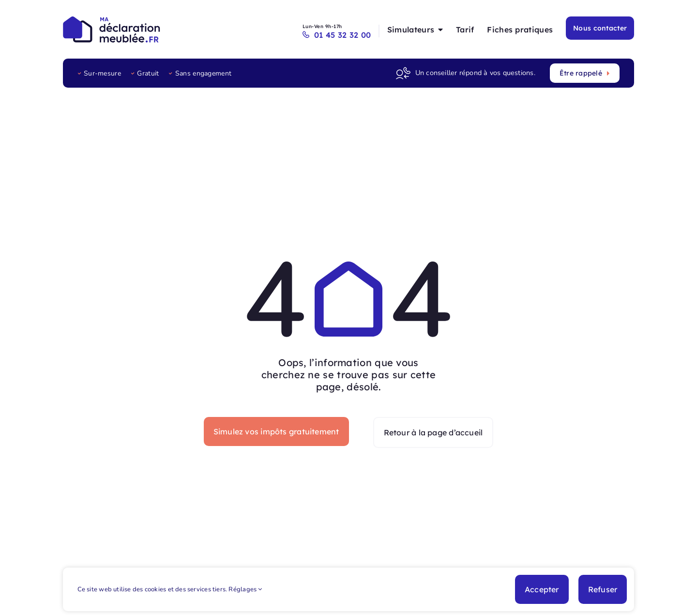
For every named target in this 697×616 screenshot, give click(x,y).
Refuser (603, 589)
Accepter (542, 589)
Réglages (245, 589)
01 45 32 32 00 (339, 35)
